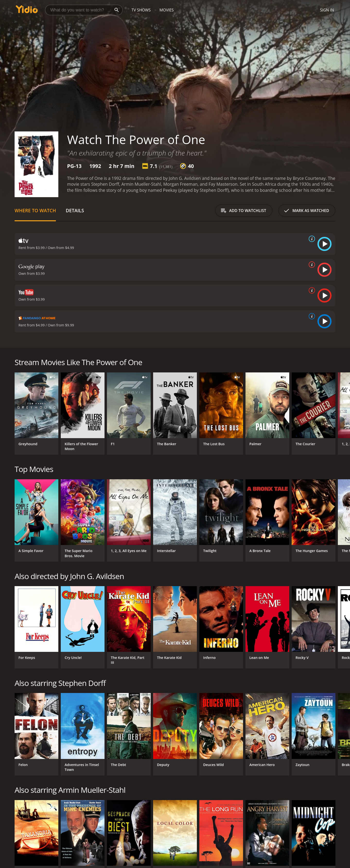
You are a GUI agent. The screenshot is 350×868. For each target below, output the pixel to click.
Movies (167, 10)
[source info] (311, 239)
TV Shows (141, 10)
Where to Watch (35, 210)
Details (75, 210)
